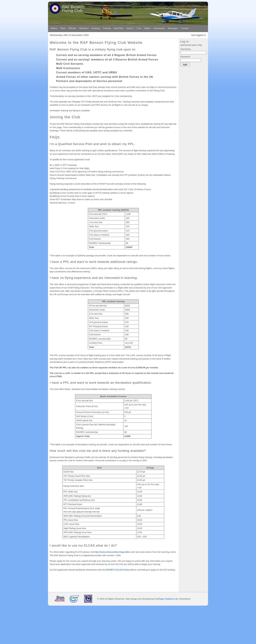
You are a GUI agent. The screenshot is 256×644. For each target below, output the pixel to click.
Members (84, 28)
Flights (147, 28)
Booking (96, 28)
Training (107, 28)
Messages (173, 28)
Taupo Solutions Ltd (168, 599)
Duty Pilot (119, 28)
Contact (185, 28)
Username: (186, 49)
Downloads (159, 28)
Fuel (139, 28)
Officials (72, 28)
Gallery (54, 28)
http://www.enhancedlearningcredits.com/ (115, 552)
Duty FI (130, 28)
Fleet (63, 28)
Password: (185, 57)
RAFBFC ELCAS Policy (118, 570)
